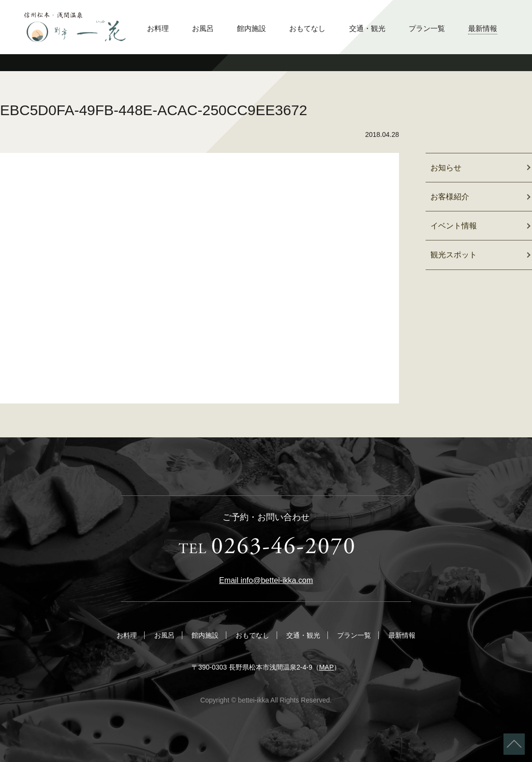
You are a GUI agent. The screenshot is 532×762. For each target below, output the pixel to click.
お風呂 (203, 28)
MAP (326, 667)
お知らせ (446, 168)
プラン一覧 (427, 28)
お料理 (158, 28)
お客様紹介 (450, 197)
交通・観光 (367, 28)
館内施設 (251, 28)
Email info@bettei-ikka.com (266, 580)
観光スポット (454, 255)
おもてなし (307, 28)
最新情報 (483, 28)
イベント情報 (454, 226)
